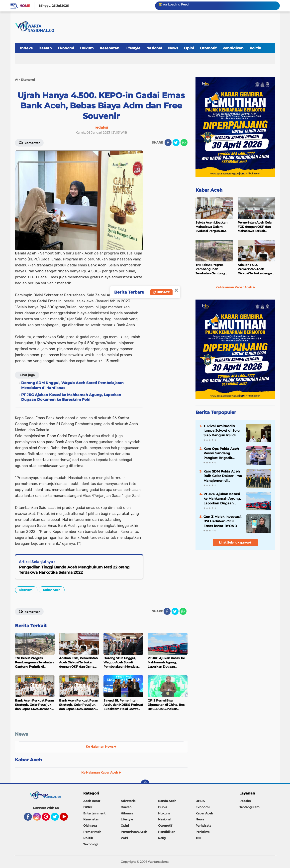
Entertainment (94, 813)
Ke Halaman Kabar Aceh (101, 772)
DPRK (88, 807)
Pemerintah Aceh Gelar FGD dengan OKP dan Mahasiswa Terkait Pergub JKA (255, 227)
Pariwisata (203, 826)
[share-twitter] (176, 143)
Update (161, 292)
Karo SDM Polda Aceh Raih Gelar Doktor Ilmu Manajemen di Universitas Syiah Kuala (223, 476)
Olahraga (90, 826)
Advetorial (128, 801)
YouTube (67, 819)
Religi (162, 838)
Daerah (45, 48)
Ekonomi (66, 48)
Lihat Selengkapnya (235, 542)
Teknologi (91, 844)
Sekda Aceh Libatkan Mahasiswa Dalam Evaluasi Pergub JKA (211, 227)
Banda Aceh (167, 801)
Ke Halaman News (101, 747)
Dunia (163, 807)
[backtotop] (145, 784)
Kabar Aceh (52, 590)
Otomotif (208, 48)
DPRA (200, 801)
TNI (198, 838)
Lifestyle (133, 48)
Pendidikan (233, 48)
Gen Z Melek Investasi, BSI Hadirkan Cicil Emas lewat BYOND (222, 521)
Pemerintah (92, 832)
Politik (255, 48)
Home (25, 6)
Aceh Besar (92, 801)
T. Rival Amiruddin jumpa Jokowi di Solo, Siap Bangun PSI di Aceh (222, 431)
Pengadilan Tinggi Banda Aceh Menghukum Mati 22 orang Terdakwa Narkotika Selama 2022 (74, 570)
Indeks (26, 48)
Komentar (29, 143)
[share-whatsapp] (184, 143)
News (173, 48)
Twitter (57, 819)
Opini (189, 48)
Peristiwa (202, 832)
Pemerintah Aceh (134, 832)
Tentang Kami (250, 807)
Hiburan (127, 813)
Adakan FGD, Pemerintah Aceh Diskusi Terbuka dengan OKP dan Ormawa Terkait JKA (256, 269)
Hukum (87, 48)
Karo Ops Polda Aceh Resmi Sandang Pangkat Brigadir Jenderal (221, 453)
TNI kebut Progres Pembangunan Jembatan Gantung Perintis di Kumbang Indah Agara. (211, 269)
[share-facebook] (168, 143)
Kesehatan (110, 48)
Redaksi (245, 801)
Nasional (154, 48)
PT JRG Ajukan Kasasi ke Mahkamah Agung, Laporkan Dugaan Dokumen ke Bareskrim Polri (222, 499)
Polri (124, 838)
